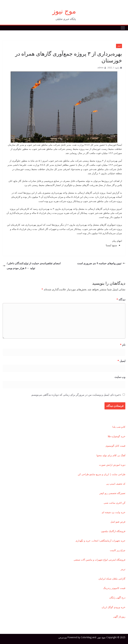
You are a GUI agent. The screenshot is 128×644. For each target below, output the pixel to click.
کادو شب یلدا (119, 427)
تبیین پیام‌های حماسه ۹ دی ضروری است (101, 263)
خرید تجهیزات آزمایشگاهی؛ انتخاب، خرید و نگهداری (100, 541)
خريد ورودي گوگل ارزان (113, 607)
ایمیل (121, 361)
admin (100, 68)
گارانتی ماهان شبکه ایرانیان (112, 579)
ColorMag (86, 637)
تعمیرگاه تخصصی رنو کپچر (112, 493)
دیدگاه (121, 299)
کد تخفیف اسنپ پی (116, 484)
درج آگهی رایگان (117, 597)
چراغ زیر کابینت (118, 550)
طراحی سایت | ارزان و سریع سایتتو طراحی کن (102, 474)
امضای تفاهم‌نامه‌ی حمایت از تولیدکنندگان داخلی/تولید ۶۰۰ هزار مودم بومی (32, 266)
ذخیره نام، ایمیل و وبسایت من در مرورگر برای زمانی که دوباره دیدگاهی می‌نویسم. (76, 395)
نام (123, 345)
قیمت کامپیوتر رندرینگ (114, 588)
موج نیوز (64, 11)
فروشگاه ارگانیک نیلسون (113, 531)
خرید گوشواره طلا (116, 436)
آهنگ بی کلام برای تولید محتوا (111, 455)
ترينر (123, 569)
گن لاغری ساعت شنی (114, 503)
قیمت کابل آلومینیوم (115, 446)
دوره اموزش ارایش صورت (112, 465)
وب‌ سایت (120, 377)
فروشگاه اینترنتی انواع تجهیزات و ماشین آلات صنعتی (99, 560)
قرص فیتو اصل (118, 522)
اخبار (119, 46)
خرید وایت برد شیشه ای (113, 512)
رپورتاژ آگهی (119, 617)
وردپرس (63, 637)
